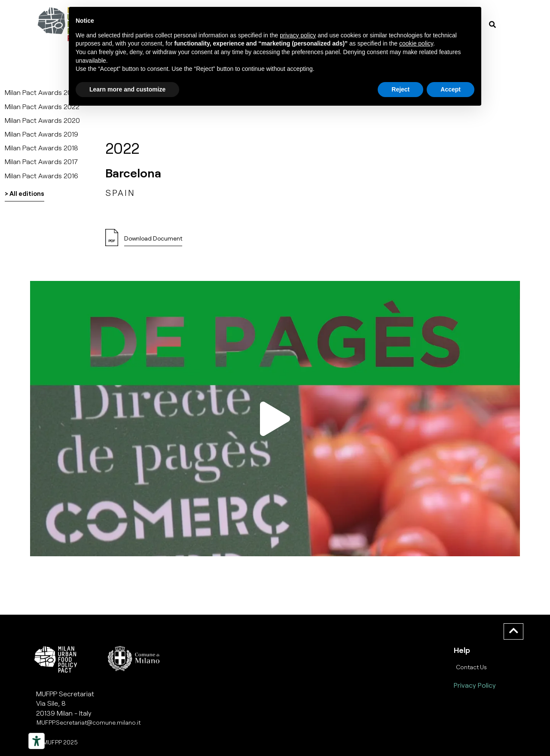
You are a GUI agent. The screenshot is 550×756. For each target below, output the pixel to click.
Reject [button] (400, 89)
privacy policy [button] (298, 35)
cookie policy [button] (416, 43)
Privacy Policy (475, 685)
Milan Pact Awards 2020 (42, 120)
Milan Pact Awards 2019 (41, 134)
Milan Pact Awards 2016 (41, 175)
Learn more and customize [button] (127, 89)
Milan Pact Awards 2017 (41, 161)
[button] (275, 418)
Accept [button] (451, 89)
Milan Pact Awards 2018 (41, 148)
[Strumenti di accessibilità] (37, 741)
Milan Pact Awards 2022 (42, 106)
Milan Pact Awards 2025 (42, 92)
